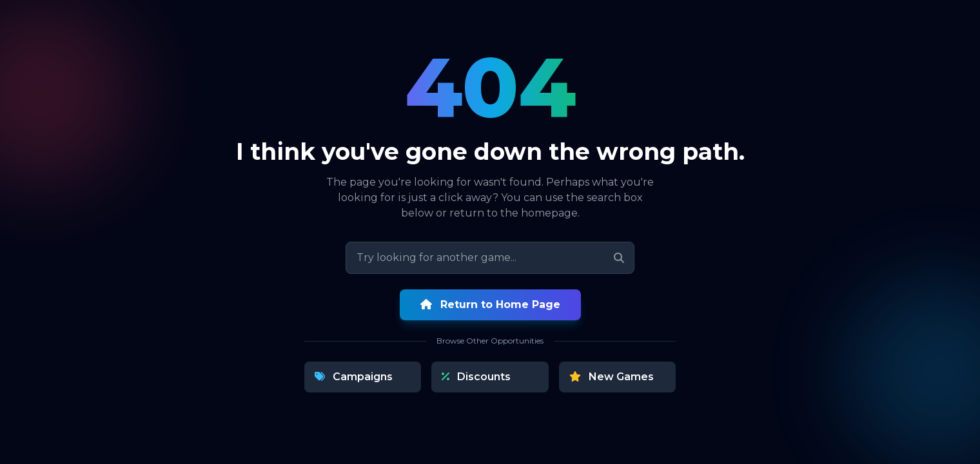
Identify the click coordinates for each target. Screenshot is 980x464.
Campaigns (354, 377)
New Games (612, 377)
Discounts (476, 377)
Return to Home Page (490, 304)
